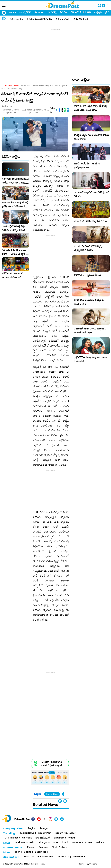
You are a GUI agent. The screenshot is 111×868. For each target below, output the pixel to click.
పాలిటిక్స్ (52, 12)
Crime (89, 842)
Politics (100, 842)
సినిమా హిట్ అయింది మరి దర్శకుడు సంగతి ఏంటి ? (89, 302)
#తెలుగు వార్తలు (16, 19)
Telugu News (7, 86)
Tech (17, 852)
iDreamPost (45, 833)
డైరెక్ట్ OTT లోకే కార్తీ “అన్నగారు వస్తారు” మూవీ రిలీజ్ (91, 359)
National (77, 842)
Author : (8, 106)
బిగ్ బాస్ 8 (76, 12)
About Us (29, 857)
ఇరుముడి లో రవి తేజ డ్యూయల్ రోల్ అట (91, 221)
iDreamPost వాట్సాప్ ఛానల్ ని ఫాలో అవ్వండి (52, 764)
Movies (31, 847)
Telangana (43, 842)
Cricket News (52, 794)
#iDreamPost (63, 19)
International (61, 842)
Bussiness (41, 852)
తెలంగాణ (39, 12)
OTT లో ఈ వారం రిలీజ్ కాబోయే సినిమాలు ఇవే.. (12, 275)
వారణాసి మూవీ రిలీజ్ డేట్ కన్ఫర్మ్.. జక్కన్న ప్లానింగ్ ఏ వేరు (89, 248)
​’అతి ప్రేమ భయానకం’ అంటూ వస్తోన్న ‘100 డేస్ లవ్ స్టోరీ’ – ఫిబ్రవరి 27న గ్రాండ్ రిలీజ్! (15, 252)
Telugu (44, 828)
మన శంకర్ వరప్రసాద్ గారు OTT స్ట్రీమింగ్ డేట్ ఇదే (92, 194)
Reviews (43, 847)
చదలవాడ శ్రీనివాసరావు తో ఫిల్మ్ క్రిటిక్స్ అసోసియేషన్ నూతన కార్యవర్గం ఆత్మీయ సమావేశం (15, 204)
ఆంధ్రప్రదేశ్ (25, 12)
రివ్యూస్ (98, 12)
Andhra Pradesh (24, 842)
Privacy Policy (45, 857)
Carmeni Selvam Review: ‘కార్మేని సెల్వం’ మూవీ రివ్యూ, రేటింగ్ (15, 181)
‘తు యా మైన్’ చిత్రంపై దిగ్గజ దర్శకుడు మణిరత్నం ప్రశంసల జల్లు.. (14, 228)
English (32, 828)
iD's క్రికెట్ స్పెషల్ (43, 838)
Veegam (93, 864)
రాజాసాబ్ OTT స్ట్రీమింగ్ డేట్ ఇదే (88, 275)
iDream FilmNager (65, 833)
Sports (28, 852)
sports (17, 86)
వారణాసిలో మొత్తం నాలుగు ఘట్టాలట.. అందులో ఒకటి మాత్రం (90, 331)
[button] (65, 801)
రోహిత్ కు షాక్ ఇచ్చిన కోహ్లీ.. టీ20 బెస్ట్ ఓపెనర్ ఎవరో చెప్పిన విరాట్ (90, 108)
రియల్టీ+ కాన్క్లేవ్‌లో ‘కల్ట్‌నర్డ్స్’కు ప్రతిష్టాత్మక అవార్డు (87, 166)
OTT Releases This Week (18, 838)
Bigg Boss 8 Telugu (64, 838)
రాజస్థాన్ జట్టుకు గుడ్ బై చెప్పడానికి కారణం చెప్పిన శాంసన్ (92, 137)
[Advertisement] (56, 50)
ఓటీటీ (88, 12)
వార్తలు (13, 12)
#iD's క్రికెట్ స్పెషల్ (81, 19)
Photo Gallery (59, 847)
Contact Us (63, 857)
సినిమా (64, 12)
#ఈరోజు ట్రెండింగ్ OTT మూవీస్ (39, 19)
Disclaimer (79, 857)
